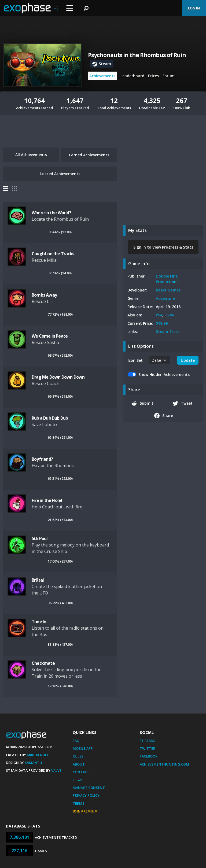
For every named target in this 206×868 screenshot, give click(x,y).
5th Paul (40, 538)
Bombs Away (44, 295)
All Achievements (31, 155)
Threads (148, 741)
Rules (78, 756)
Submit (142, 403)
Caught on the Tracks (53, 254)
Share (164, 416)
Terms (79, 803)
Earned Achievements (89, 155)
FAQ (76, 741)
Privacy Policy (86, 795)
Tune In (39, 622)
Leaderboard (132, 76)
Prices (153, 76)
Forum (169, 76)
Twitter (148, 748)
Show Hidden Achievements (164, 374)
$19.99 (162, 323)
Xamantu (33, 763)
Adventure (165, 298)
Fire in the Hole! (47, 500)
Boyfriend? (42, 459)
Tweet (183, 403)
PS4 (159, 315)
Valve (56, 770)
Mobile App (83, 748)
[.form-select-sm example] (160, 360)
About (79, 764)
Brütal (38, 580)
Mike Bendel (38, 755)
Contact (81, 772)
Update (188, 360)
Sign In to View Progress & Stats (163, 247)
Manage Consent (89, 788)
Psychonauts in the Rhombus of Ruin (137, 55)
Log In (194, 8)
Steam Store (168, 332)
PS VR (170, 315)
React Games (168, 290)
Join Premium (85, 811)
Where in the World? (51, 213)
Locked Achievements (60, 174)
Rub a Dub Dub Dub (50, 418)
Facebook (149, 756)
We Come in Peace (50, 336)
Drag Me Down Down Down (58, 377)
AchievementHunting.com (164, 764)
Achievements (102, 76)
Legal (78, 780)
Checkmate (43, 663)
